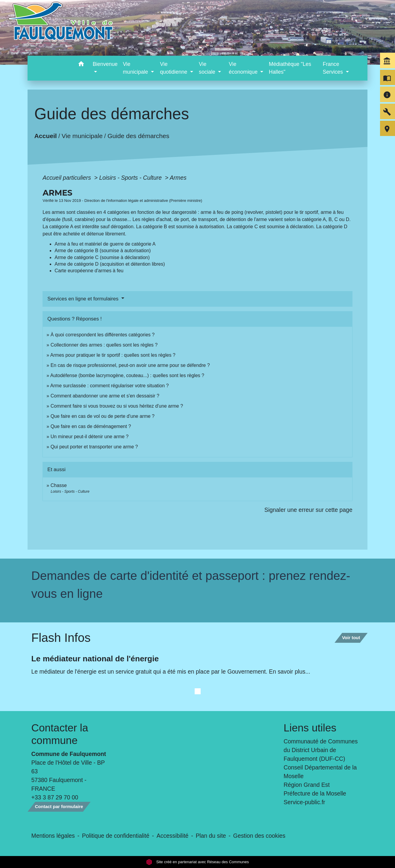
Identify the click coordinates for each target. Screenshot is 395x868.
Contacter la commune (60, 734)
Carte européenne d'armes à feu (89, 271)
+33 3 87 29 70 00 (55, 797)
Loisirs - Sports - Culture (131, 178)
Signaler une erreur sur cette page (308, 510)
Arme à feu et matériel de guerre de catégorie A (105, 244)
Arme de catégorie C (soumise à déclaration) (102, 257)
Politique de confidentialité (116, 836)
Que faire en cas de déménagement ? (91, 426)
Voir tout (351, 638)
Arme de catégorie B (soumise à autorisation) (103, 251)
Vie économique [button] (244, 68)
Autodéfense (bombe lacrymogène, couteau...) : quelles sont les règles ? (127, 375)
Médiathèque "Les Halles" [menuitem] (290, 68)
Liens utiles (310, 728)
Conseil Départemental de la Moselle (320, 772)
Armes (178, 178)
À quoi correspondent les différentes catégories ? (103, 335)
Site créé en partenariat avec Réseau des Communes (197, 862)
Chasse (59, 485)
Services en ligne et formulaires (84, 299)
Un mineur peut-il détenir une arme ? (90, 437)
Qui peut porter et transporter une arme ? (94, 447)
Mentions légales (53, 836)
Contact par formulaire (59, 806)
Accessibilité (173, 836)
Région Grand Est (307, 785)
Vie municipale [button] (136, 68)
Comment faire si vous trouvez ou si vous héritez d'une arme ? (117, 406)
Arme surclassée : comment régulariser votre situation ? (110, 386)
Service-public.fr (304, 802)
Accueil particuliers (68, 178)
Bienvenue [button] (105, 64)
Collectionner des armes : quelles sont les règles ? (104, 345)
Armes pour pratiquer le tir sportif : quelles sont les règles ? (113, 355)
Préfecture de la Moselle (315, 793)
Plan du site (211, 836)
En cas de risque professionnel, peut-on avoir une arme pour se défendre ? (130, 365)
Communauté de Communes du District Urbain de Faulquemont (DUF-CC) (321, 750)
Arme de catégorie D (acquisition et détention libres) (110, 264)
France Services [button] (334, 68)
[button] (81, 65)
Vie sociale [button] (208, 68)
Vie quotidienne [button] (174, 68)
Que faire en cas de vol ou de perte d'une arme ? (103, 416)
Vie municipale (82, 136)
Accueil (46, 136)
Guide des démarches (139, 136)
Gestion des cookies (259, 836)
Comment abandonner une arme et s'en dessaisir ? (105, 396)
